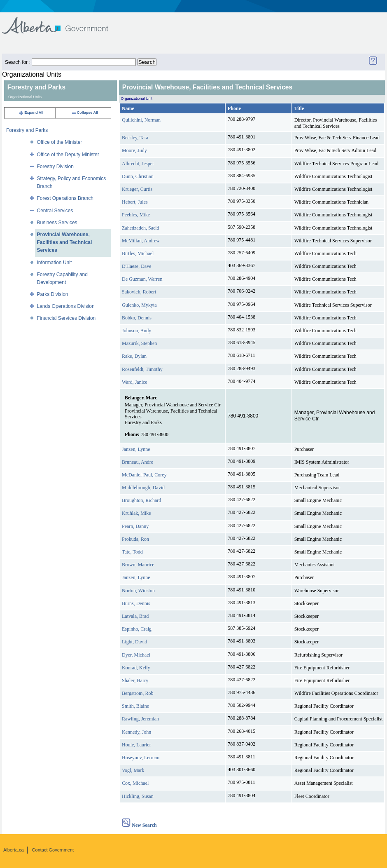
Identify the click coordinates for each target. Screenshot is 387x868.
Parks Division (53, 294)
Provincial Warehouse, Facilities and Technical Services (65, 242)
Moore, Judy (134, 150)
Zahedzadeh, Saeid (141, 228)
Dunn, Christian (138, 176)
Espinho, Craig (137, 629)
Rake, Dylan (134, 356)
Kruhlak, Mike (136, 513)
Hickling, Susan (138, 796)
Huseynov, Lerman (141, 758)
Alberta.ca (14, 850)
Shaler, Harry (135, 680)
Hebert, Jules (135, 202)
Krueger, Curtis (137, 189)
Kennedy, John (136, 732)
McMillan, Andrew (141, 241)
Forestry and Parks (27, 130)
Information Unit (55, 263)
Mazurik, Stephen (139, 343)
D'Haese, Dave (136, 266)
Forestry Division (55, 167)
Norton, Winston (138, 591)
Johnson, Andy (136, 331)
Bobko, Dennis (137, 318)
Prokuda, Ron (135, 539)
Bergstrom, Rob (138, 693)
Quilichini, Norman (141, 120)
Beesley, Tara (135, 138)
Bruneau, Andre (138, 462)
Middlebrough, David (143, 488)
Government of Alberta (62, 22)
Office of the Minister (60, 142)
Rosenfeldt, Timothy (142, 369)
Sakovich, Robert (139, 292)
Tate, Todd (132, 552)
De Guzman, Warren (142, 279)
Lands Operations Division (66, 306)
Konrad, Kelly (136, 668)
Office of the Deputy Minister (68, 155)
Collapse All (85, 113)
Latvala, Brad (135, 616)
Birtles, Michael (138, 253)
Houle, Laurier (136, 745)
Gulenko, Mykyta (139, 305)
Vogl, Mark (133, 770)
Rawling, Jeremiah (140, 719)
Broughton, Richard (141, 500)
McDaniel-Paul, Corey (144, 475)
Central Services (55, 211)
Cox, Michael (135, 783)
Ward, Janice (135, 382)
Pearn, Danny (135, 526)
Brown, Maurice (138, 565)
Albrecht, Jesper (138, 164)
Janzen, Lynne (136, 449)
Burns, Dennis (136, 603)
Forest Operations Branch (65, 198)
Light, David (134, 642)
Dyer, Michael (136, 655)
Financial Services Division (66, 318)
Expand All (31, 113)
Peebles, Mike (136, 215)
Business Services (57, 223)
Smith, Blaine (135, 706)
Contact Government (53, 850)
